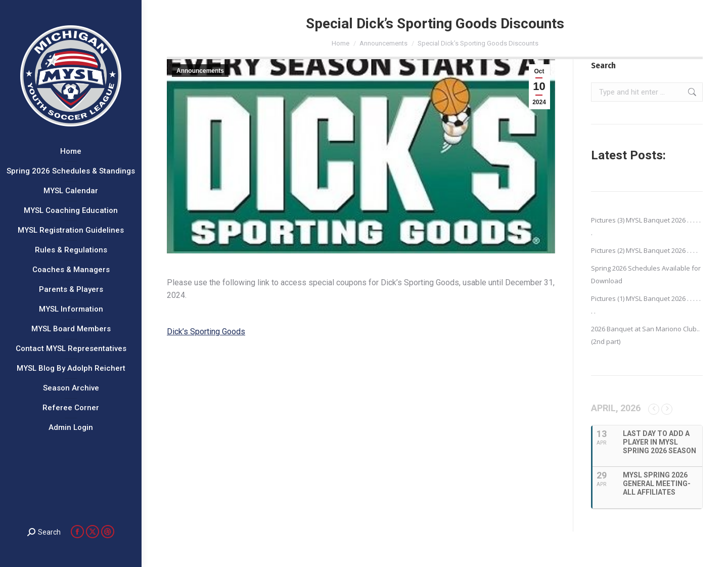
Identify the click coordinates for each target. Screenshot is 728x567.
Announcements (200, 71)
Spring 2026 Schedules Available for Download (646, 274)
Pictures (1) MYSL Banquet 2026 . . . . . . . (646, 305)
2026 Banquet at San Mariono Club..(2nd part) (645, 335)
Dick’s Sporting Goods (206, 332)
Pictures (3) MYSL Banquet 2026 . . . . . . (646, 226)
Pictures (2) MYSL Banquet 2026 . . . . (644, 250)
